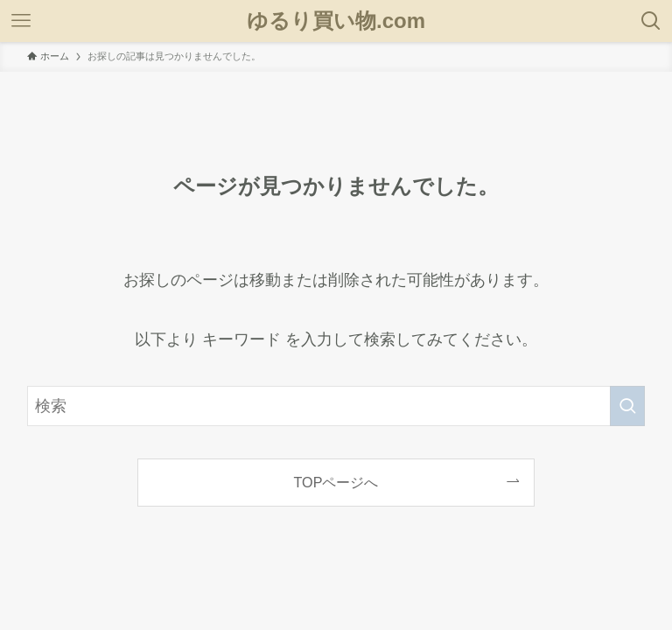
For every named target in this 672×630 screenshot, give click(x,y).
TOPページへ (336, 482)
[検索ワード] (336, 406)
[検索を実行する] (627, 406)
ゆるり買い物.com (336, 21)
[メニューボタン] (21, 21)
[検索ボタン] (651, 21)
